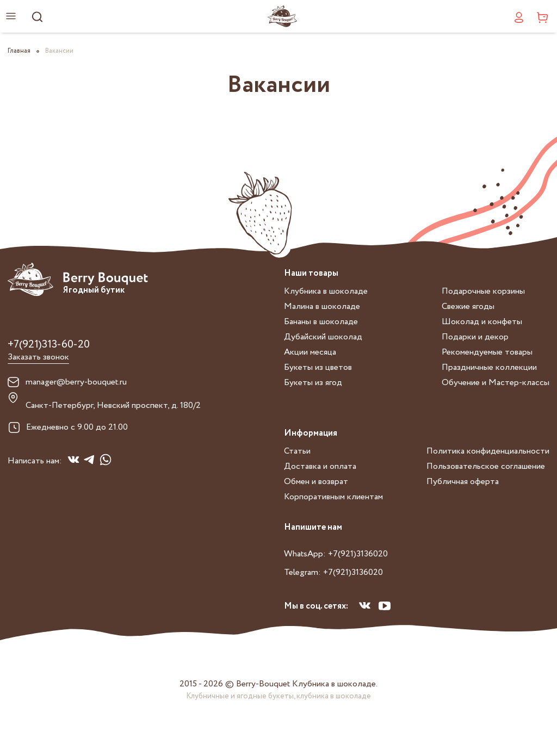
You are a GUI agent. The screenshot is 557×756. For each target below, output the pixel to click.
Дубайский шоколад (323, 337)
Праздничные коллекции (489, 367)
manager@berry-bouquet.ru (76, 382)
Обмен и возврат (316, 482)
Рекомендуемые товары (487, 352)
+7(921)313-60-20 (49, 345)
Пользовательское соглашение (486, 466)
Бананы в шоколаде (321, 322)
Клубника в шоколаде (326, 291)
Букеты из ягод (313, 383)
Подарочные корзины (483, 291)
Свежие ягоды (468, 306)
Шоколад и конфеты (482, 322)
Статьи (297, 451)
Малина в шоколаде (322, 306)
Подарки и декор (475, 337)
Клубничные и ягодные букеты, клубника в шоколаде (278, 696)
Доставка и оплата (320, 466)
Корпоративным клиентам (333, 497)
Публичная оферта (463, 482)
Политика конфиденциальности (488, 451)
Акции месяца (310, 352)
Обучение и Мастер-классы (496, 383)
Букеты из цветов (318, 367)
